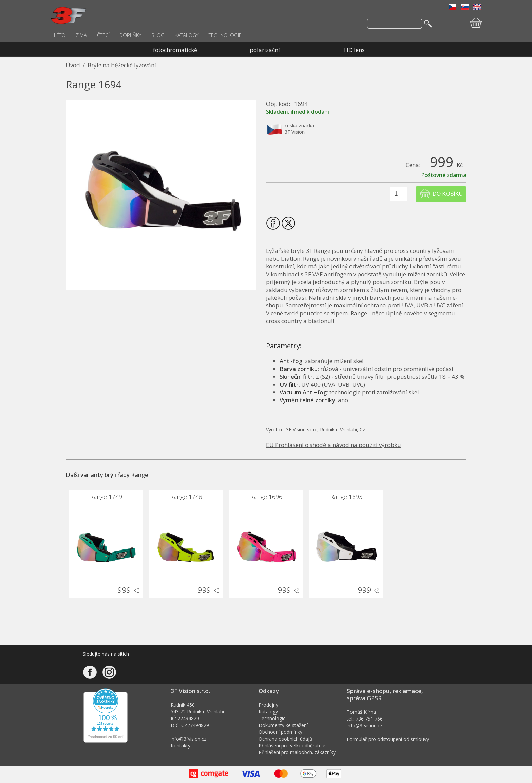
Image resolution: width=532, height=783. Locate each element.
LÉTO (60, 35)
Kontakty (180, 745)
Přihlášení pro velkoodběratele (292, 745)
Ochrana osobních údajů (286, 739)
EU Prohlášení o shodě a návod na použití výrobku (334, 445)
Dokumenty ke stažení (283, 725)
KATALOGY (187, 35)
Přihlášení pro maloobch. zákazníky (297, 752)
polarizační (265, 50)
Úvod (73, 65)
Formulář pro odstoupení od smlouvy (388, 739)
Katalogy (268, 712)
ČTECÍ (103, 35)
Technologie (272, 718)
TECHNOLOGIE (225, 35)
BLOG (158, 35)
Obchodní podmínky (280, 732)
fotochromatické (175, 50)
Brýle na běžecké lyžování (122, 65)
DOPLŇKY (130, 35)
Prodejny (268, 705)
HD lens (354, 50)
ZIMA (81, 35)
